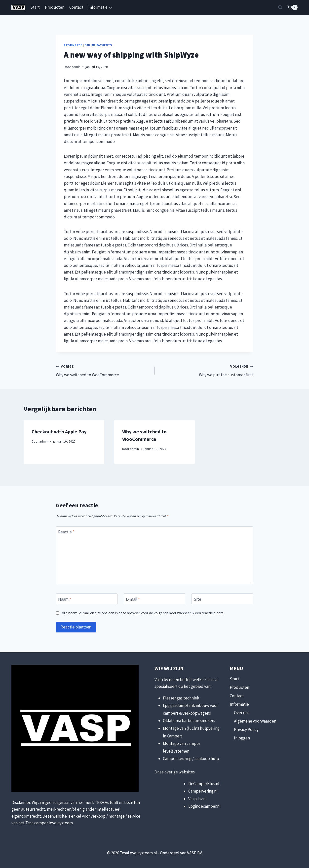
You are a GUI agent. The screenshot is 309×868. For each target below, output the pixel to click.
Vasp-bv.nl (197, 799)
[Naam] (87, 599)
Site (197, 599)
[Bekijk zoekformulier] (280, 7)
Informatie (239, 704)
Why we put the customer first (206, 370)
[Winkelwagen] (292, 7)
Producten (55, 7)
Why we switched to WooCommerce (103, 370)
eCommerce (73, 45)
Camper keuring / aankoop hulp (191, 759)
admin (76, 67)
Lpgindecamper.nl (204, 806)
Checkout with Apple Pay (59, 432)
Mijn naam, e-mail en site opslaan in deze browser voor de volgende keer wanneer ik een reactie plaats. (143, 613)
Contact (76, 7)
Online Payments (98, 45)
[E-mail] (154, 599)
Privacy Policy (246, 729)
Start (35, 7)
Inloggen (242, 738)
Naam (65, 599)
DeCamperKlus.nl (204, 784)
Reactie (66, 532)
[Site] (222, 599)
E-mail (133, 599)
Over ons (242, 713)
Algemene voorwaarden (255, 721)
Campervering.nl (203, 791)
